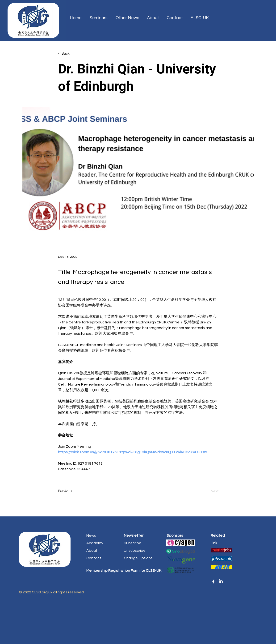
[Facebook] (213, 582)
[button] (200, 18)
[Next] (207, 491)
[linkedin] (221, 582)
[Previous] (74, 491)
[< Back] (74, 54)
